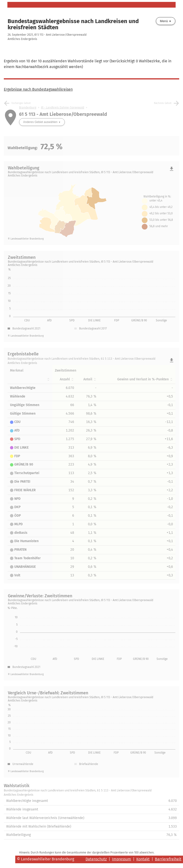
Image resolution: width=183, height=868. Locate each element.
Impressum (122, 859)
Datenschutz (96, 859)
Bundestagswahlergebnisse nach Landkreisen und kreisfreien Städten (73, 24)
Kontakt (143, 859)
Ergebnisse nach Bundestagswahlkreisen (38, 89)
